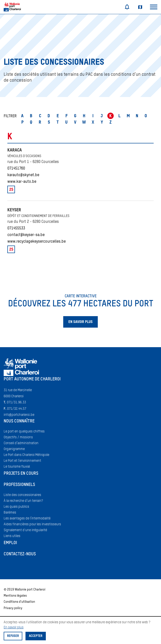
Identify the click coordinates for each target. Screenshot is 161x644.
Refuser (13, 636)
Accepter (36, 636)
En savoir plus (14, 627)
